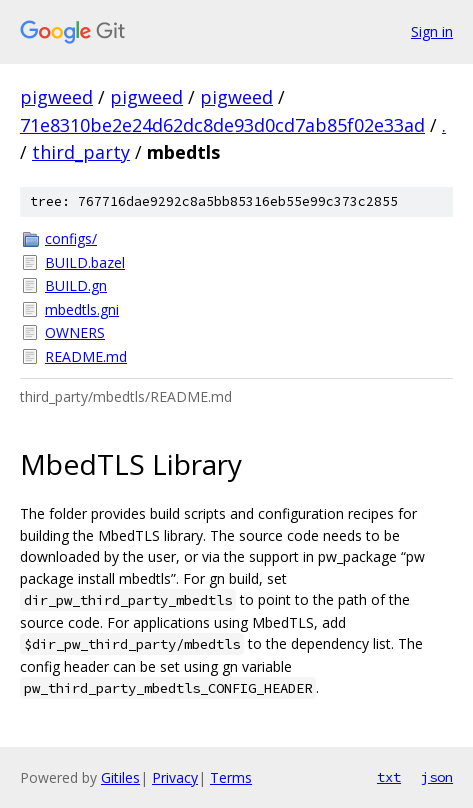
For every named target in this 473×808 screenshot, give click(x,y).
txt (389, 777)
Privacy (175, 777)
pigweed (56, 97)
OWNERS (75, 332)
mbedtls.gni (82, 309)
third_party (81, 152)
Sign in (432, 31)
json (437, 777)
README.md (86, 356)
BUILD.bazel (85, 262)
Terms (231, 777)
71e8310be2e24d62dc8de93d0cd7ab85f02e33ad (222, 125)
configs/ (71, 238)
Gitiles (120, 777)
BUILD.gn (76, 285)
